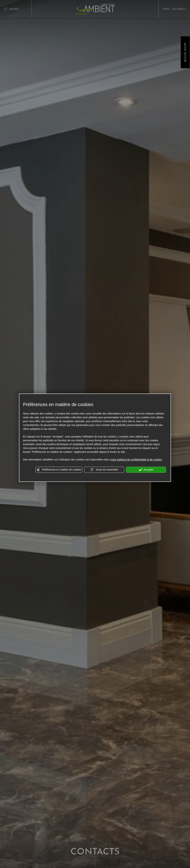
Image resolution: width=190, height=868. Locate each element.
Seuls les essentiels (104, 470)
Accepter (146, 470)
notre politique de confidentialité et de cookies (136, 460)
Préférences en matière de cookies (59, 470)
